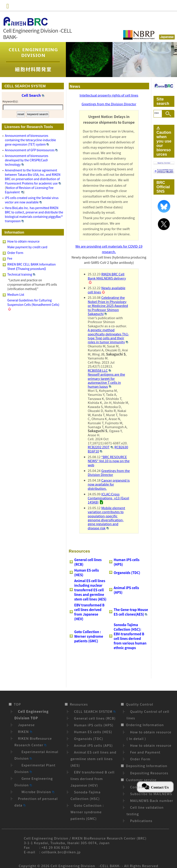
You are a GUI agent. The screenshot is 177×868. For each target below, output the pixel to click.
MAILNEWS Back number (152, 800)
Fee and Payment (145, 752)
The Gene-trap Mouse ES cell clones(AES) (131, 612)
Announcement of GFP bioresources (31, 150)
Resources (79, 704)
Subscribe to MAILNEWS (151, 794)
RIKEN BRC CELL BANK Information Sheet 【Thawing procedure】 (31, 266)
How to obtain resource (23, 241)
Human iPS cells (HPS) (94, 725)
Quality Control (139, 704)
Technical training (21, 274)
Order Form (15, 253)
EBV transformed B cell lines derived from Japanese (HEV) (89, 612)
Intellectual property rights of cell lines (109, 95)
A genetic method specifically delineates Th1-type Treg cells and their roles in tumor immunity (108, 336)
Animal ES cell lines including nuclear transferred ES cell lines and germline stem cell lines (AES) (90, 590)
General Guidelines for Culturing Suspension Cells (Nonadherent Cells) (33, 302)
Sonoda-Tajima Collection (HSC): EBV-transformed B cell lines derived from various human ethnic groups (130, 636)
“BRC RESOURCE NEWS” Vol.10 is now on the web (109, 461)
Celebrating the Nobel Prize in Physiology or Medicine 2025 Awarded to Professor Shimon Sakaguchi (108, 305)
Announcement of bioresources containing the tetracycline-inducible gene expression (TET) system (30, 140)
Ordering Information (145, 725)
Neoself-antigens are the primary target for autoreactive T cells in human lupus (107, 380)
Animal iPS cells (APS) (93, 745)
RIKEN (25, 732)
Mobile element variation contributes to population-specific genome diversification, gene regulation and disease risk (107, 518)
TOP (17, 704)
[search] (157, 113)
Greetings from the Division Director (109, 104)
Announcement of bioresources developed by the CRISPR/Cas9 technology (26, 160)
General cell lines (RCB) (95, 718)
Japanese (26, 725)
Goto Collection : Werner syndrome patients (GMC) (89, 636)
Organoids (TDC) (127, 573)
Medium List (16, 294)
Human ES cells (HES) (93, 732)
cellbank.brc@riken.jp (61, 852)
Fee (10, 258)
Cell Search (33, 95)
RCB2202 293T (100, 447)
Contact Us (140, 787)
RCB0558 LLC (99, 370)
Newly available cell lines (107, 290)
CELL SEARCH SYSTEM (95, 711)
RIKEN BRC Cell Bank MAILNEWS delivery (107, 276)
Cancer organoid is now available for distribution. (109, 484)
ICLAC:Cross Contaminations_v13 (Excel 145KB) (108, 498)
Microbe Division (36, 792)
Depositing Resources (149, 773)
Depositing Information (146, 766)
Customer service (141, 780)
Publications (141, 821)
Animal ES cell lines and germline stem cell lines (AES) (93, 759)
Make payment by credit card (27, 247)
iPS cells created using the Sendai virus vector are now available (32, 200)
